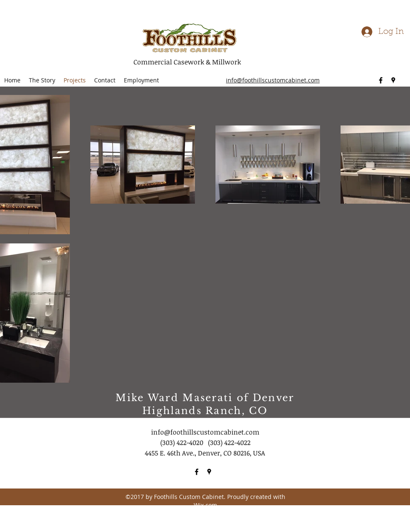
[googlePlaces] (393, 80)
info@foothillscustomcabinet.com (205, 432)
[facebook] (381, 80)
